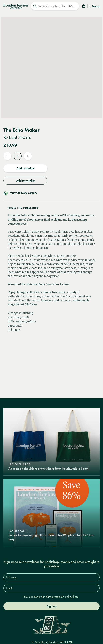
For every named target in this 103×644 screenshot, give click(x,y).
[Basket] (84, 7)
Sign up (52, 606)
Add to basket (25, 168)
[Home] (16, 6)
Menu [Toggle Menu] (95, 6)
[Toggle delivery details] (51, 193)
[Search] (55, 6)
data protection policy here (62, 597)
